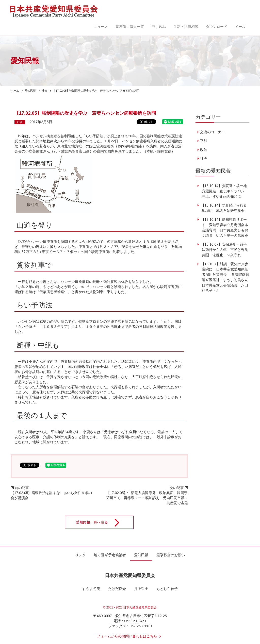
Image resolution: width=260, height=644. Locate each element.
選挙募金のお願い (171, 555)
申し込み (159, 27)
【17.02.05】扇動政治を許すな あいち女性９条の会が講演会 (51, 495)
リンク (80, 555)
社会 (20, 122)
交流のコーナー (213, 132)
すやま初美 (91, 589)
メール (240, 27)
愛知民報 (141, 555)
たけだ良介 (117, 589)
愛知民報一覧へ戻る (101, 522)
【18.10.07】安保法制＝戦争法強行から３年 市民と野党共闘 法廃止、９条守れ (224, 250)
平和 (204, 141)
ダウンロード (217, 27)
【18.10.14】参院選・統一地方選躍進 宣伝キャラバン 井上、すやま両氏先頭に (224, 191)
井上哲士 (141, 589)
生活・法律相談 (186, 27)
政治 (204, 150)
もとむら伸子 (167, 589)
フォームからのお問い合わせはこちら (130, 636)
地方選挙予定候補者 (110, 555)
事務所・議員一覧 (130, 27)
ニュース (101, 27)
